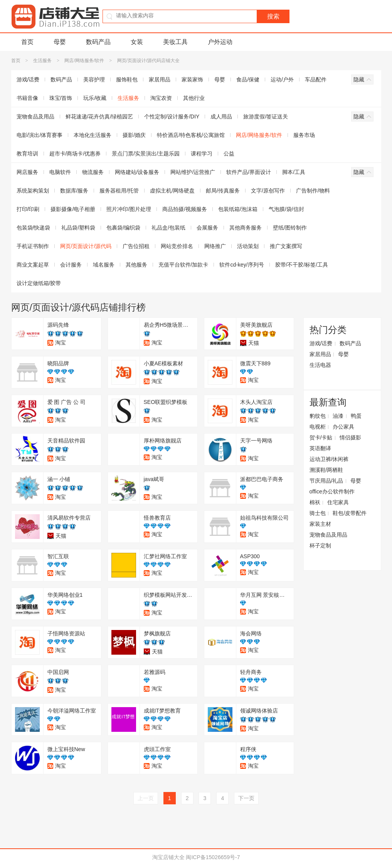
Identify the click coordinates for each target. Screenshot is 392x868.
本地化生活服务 (93, 135)
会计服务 (71, 265)
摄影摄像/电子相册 (73, 209)
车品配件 (316, 79)
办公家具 (343, 427)
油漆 (338, 416)
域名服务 (104, 265)
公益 (229, 154)
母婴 (60, 42)
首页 (27, 42)
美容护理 (94, 79)
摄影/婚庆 (134, 135)
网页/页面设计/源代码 (86, 246)
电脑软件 (60, 172)
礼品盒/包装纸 (168, 228)
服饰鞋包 (127, 79)
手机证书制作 (33, 246)
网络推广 (215, 246)
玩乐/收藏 (95, 98)
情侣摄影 (350, 437)
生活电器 (320, 365)
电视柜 (318, 427)
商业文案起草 (33, 265)
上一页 (146, 798)
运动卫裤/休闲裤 (329, 459)
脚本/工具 (294, 172)
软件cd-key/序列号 (241, 265)
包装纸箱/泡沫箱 (238, 209)
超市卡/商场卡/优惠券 (75, 154)
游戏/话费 (28, 79)
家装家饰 (192, 79)
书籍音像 (27, 98)
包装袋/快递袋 (34, 228)
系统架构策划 (33, 191)
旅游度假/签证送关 (266, 117)
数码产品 (98, 42)
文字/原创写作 (268, 191)
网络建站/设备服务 (137, 172)
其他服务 (136, 265)
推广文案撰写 (286, 246)
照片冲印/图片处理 (129, 209)
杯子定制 (320, 545)
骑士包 (318, 513)
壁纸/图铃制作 (290, 228)
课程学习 (202, 154)
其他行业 (194, 98)
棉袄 (315, 502)
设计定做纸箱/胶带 (39, 283)
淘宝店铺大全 (168, 857)
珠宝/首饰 (61, 98)
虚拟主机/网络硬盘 (172, 191)
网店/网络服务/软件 (84, 61)
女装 (137, 42)
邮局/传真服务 (223, 191)
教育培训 (27, 154)
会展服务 (207, 228)
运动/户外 (282, 79)
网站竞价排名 (177, 246)
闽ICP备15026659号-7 (213, 857)
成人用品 (221, 117)
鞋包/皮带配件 (350, 513)
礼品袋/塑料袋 (78, 228)
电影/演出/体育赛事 (40, 135)
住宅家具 (338, 502)
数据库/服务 (74, 191)
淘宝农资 (161, 98)
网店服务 (27, 172)
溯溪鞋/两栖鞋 (326, 470)
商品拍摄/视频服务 (185, 209)
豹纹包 (318, 416)
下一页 (246, 798)
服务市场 (304, 135)
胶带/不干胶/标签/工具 (302, 265)
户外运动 (220, 42)
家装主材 (320, 524)
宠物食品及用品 (35, 117)
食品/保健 (248, 79)
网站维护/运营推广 (193, 172)
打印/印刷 (28, 209)
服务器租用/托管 (119, 191)
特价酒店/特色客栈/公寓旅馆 (191, 135)
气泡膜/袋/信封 (286, 209)
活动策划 (248, 246)
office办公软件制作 (332, 491)
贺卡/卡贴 (321, 437)
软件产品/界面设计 (249, 172)
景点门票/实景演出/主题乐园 (146, 154)
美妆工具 (175, 42)
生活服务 (42, 61)
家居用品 (160, 79)
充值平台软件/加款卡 (183, 265)
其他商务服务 (246, 228)
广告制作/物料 (313, 191)
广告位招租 (136, 246)
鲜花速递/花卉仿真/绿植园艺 (99, 117)
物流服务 (93, 172)
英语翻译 (320, 448)
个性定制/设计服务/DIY (172, 117)
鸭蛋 (356, 416)
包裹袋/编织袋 (123, 228)
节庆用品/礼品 (326, 481)
